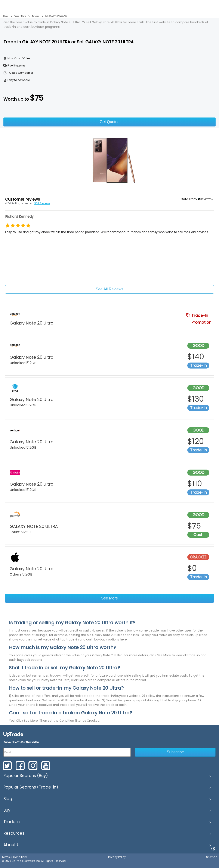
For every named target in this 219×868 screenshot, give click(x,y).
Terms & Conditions (15, 857)
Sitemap (212, 857)
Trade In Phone (20, 16)
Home (6, 16)
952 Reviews (42, 203)
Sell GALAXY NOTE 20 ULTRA (56, 16)
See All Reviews (109, 289)
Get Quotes (109, 122)
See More (109, 598)
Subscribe (175, 752)
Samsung (36, 16)
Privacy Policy (117, 857)
